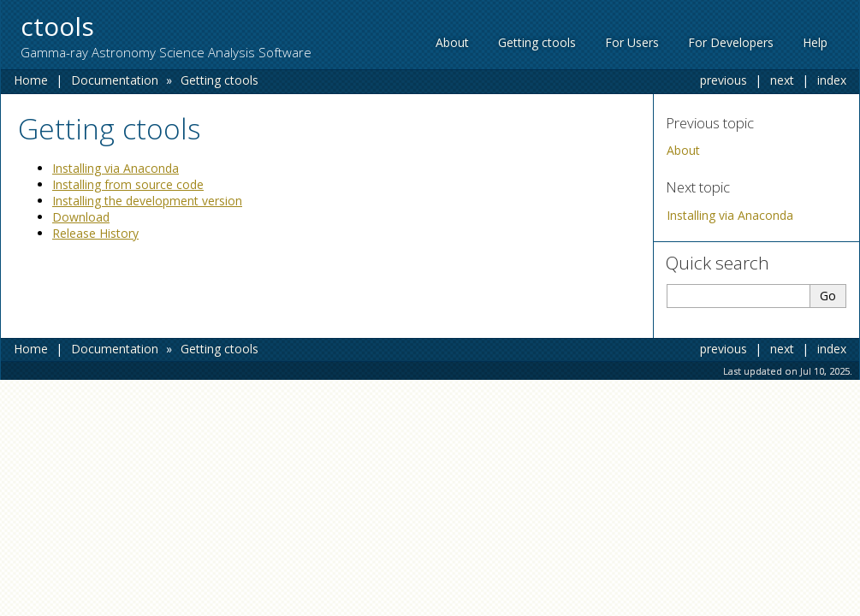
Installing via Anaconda (730, 215)
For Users (632, 42)
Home (31, 80)
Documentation (115, 80)
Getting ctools (537, 42)
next (782, 80)
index (832, 80)
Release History (95, 233)
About (452, 42)
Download (81, 217)
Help (815, 42)
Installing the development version (147, 201)
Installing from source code (128, 184)
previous (724, 80)
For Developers (731, 42)
